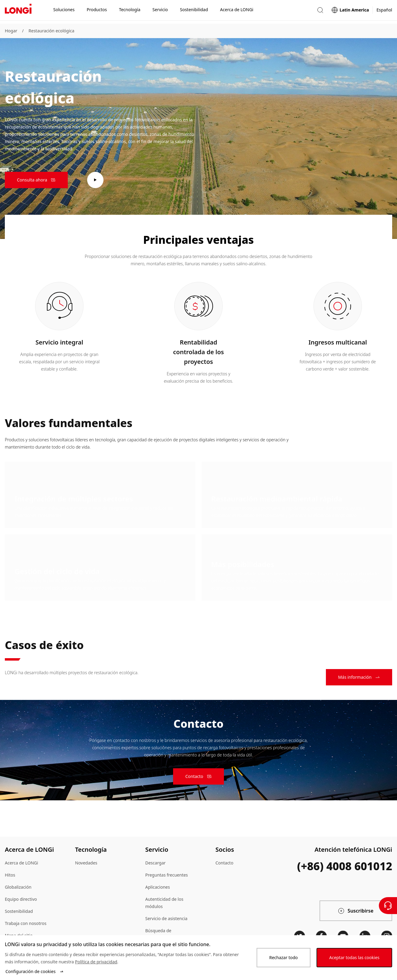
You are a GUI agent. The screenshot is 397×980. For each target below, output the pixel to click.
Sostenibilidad (19, 911)
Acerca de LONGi (21, 863)
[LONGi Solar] (18, 12)
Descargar (155, 863)
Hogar (11, 31)
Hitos (10, 875)
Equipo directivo (21, 899)
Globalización (18, 887)
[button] (320, 12)
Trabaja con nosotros (26, 923)
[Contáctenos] (388, 906)
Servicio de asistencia (166, 918)
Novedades (86, 863)
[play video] (95, 180)
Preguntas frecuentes (167, 875)
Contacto (224, 863)
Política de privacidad (96, 962)
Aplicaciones (157, 887)
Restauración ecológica (51, 31)
